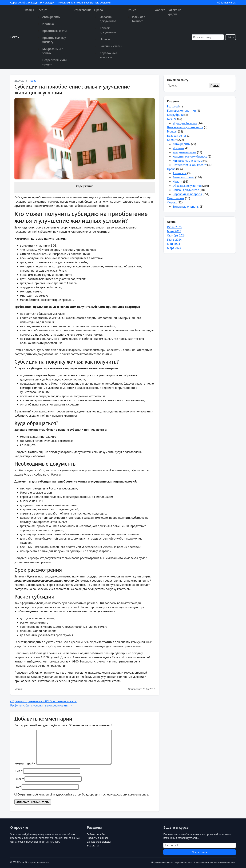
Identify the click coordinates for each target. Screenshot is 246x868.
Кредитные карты (54, 31)
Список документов (108, 30)
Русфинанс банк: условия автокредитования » (41, 705)
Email (19, 779)
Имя (19, 771)
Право (99, 10)
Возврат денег (177, 136)
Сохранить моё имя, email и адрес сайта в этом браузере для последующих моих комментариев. (83, 794)
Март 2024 (174, 248)
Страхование (83, 10)
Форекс (160, 10)
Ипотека (48, 24)
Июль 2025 (174, 227)
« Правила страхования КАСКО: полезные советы (43, 701)
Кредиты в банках (98, 838)
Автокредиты (51, 17)
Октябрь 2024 (176, 235)
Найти (231, 37)
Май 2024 (173, 244)
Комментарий (25, 763)
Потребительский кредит (54, 62)
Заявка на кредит (174, 12)
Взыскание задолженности (185, 127)
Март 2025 (174, 231)
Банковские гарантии (181, 111)
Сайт (18, 787)
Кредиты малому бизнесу (54, 40)
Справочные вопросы (108, 55)
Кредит (42, 10)
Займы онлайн (96, 834)
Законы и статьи (111, 46)
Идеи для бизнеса (139, 19)
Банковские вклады (99, 842)
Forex (15, 37)
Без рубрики (175, 115)
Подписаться (200, 852)
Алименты (180, 173)
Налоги (105, 39)
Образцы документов (108, 19)
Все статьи (93, 845)
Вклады (29, 10)
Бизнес (131, 10)
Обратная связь (226, 3)
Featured (173, 106)
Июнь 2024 (174, 240)
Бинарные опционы (186, 207)
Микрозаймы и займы (53, 51)
